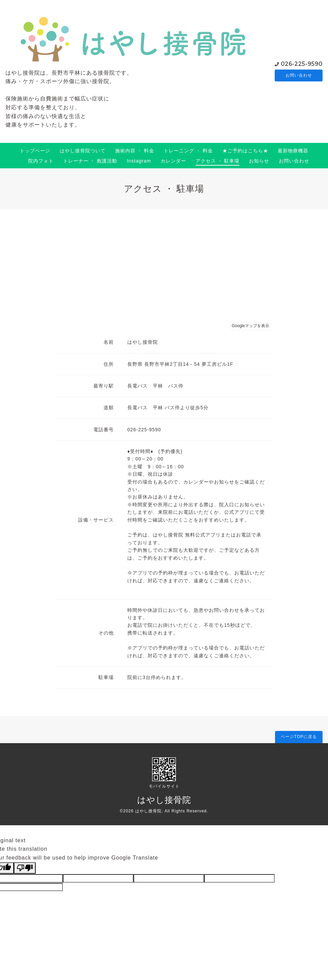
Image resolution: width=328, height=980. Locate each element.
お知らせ (259, 161)
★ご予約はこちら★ (245, 151)
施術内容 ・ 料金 (135, 151)
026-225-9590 (302, 63)
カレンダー (173, 161)
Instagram (139, 161)
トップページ (35, 151)
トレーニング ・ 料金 (188, 151)
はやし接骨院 (164, 800)
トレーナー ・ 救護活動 (90, 161)
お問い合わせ (299, 75)
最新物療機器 (293, 151)
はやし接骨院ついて (83, 151)
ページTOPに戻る (299, 737)
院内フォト (41, 161)
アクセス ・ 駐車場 (218, 161)
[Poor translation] (25, 868)
